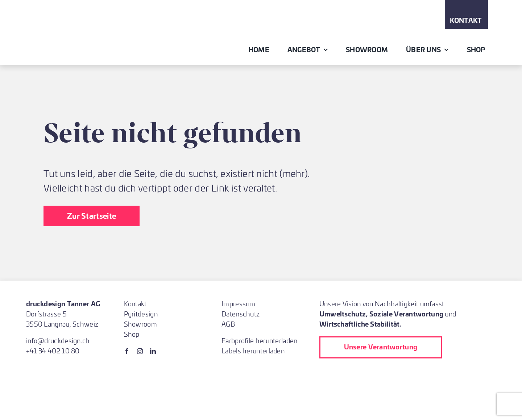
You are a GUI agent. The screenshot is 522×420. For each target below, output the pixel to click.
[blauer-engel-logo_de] (450, 373)
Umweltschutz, (344, 314)
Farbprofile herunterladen (260, 341)
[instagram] (140, 351)
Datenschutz (241, 314)
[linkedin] (153, 351)
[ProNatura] (374, 390)
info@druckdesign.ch (58, 341)
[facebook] (127, 351)
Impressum (239, 304)
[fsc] (407, 373)
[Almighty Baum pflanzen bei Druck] (334, 390)
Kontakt (135, 304)
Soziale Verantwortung (406, 314)
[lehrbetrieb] (325, 373)
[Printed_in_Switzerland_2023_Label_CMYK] (368, 373)
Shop (132, 334)
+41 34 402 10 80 (53, 351)
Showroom (140, 324)
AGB (228, 324)
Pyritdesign (141, 314)
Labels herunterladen (253, 351)
